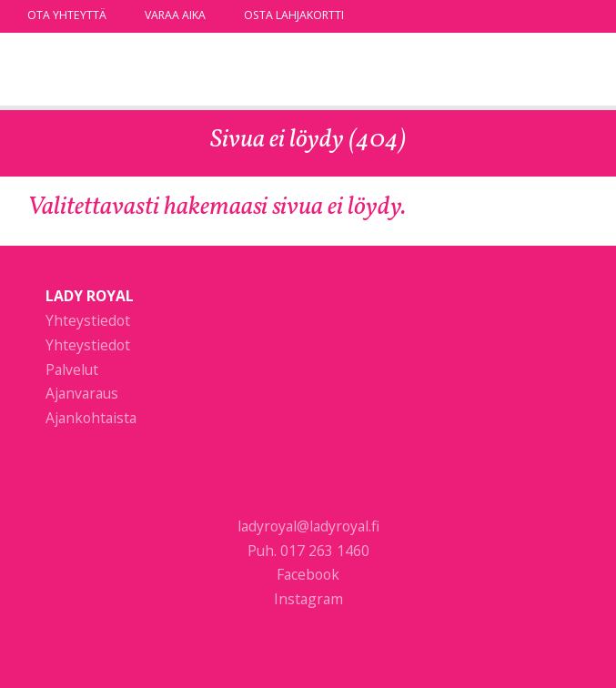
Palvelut (72, 369)
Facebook (308, 574)
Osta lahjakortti (294, 15)
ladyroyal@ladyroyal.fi (308, 526)
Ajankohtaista (91, 418)
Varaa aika (175, 15)
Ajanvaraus (82, 393)
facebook (555, 15)
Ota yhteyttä (67, 15)
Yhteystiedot (88, 320)
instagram (580, 15)
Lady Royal (123, 71)
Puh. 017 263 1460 (308, 551)
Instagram (308, 599)
